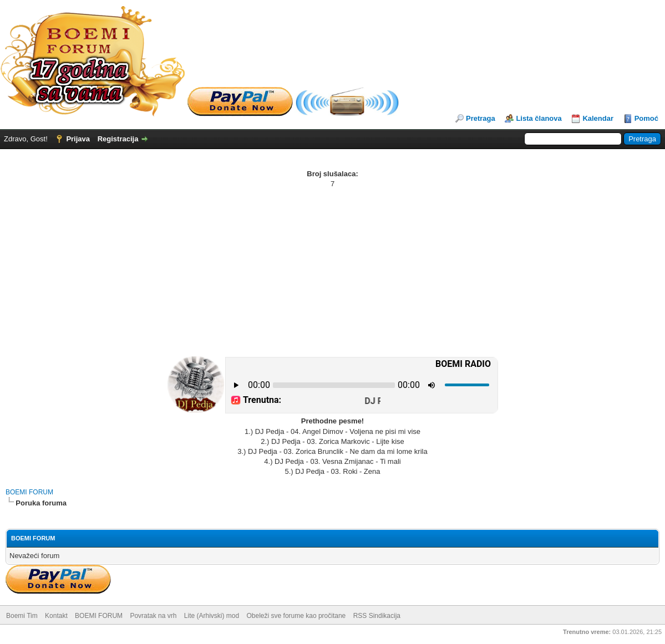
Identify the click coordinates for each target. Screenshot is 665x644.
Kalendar (598, 118)
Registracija (118, 139)
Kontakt (56, 616)
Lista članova (539, 118)
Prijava (78, 139)
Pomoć (646, 118)
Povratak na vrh (153, 616)
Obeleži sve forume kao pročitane (296, 616)
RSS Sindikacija (377, 616)
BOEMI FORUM (29, 492)
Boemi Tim (22, 616)
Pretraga (481, 118)
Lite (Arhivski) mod (212, 616)
